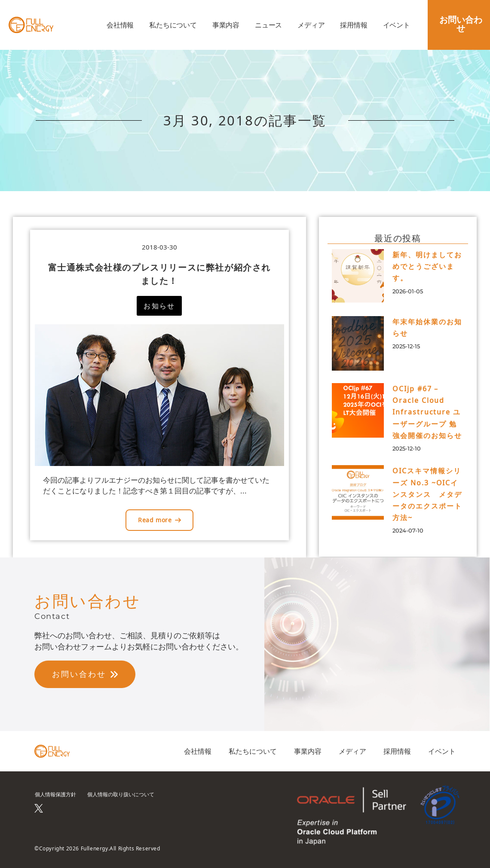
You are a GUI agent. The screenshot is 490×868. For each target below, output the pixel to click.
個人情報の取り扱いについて (121, 794)
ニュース (268, 25)
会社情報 (120, 25)
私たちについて (173, 25)
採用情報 (354, 25)
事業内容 (226, 25)
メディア (311, 25)
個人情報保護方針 (55, 794)
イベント (397, 25)
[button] (159, 306)
